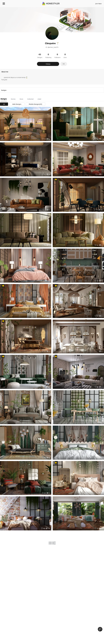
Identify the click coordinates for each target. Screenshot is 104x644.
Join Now (98, 4)
